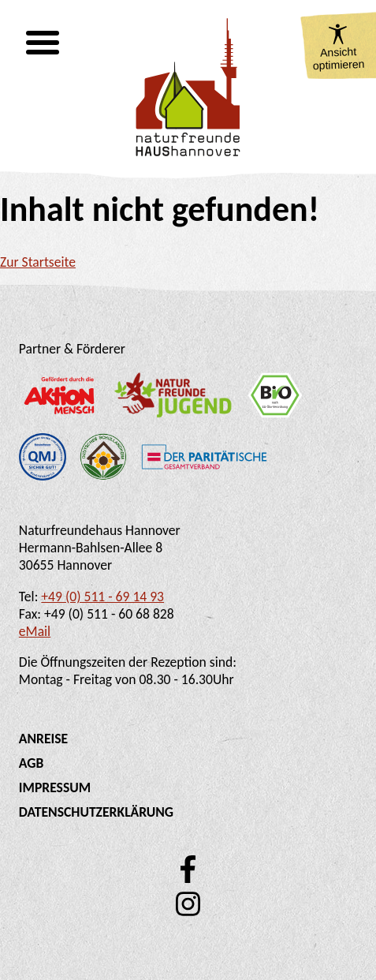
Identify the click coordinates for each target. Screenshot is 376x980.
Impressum (55, 787)
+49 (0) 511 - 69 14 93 (102, 597)
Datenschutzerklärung (96, 812)
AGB (32, 763)
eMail (35, 631)
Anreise (43, 739)
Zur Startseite (38, 262)
